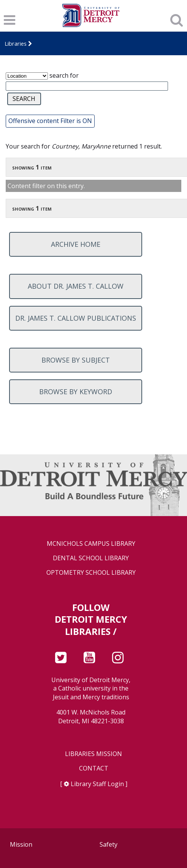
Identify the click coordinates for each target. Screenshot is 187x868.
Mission (21, 844)
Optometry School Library (91, 573)
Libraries (16, 43)
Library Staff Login (97, 784)
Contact (94, 768)
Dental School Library (91, 558)
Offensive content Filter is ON (50, 121)
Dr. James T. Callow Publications (76, 318)
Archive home (76, 244)
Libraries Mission (93, 754)
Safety (109, 844)
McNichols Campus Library (91, 544)
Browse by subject (76, 360)
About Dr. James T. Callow (76, 286)
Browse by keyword (76, 392)
